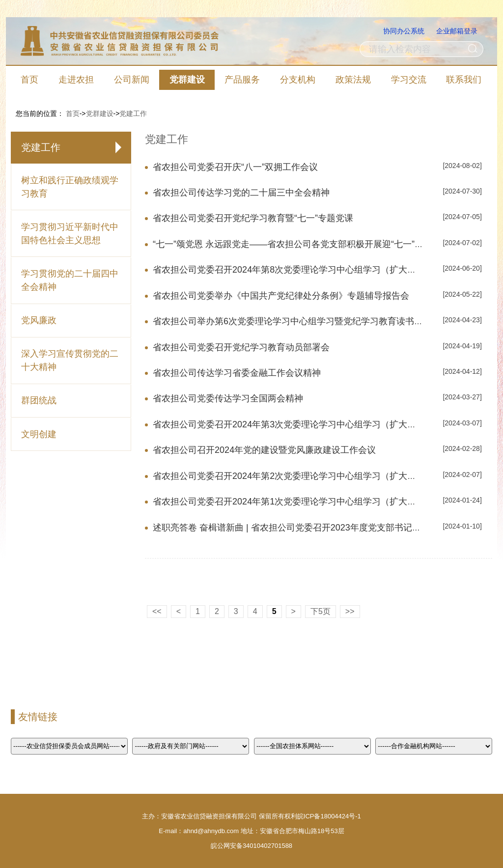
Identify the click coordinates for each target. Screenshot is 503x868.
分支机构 (298, 80)
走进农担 (76, 80)
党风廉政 (39, 320)
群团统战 (39, 400)
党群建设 (187, 80)
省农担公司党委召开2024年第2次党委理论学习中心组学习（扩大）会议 (293, 476)
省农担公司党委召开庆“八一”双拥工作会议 (235, 167)
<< (157, 611)
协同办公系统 (404, 31)
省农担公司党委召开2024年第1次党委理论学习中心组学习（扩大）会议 (293, 502)
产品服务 (242, 80)
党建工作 (133, 113)
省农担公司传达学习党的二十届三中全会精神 (241, 193)
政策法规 (353, 80)
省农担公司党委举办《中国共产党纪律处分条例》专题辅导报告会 (281, 296)
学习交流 (409, 80)
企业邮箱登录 (457, 31)
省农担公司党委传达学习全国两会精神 (228, 398)
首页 (29, 80)
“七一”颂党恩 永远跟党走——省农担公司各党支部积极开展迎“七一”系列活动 (301, 244)
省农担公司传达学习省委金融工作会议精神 (237, 373)
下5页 (321, 611)
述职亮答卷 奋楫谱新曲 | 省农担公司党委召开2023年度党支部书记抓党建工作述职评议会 (327, 528)
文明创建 (39, 434)
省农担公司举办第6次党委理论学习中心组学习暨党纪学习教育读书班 (288, 321)
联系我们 (464, 80)
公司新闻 (132, 80)
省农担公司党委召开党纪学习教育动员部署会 (241, 347)
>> (350, 611)
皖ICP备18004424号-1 (329, 816)
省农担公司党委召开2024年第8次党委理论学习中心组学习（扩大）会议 (293, 270)
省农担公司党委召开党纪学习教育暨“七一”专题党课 (253, 218)
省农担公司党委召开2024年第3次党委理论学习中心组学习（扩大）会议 (293, 424)
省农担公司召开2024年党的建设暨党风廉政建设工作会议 (264, 450)
